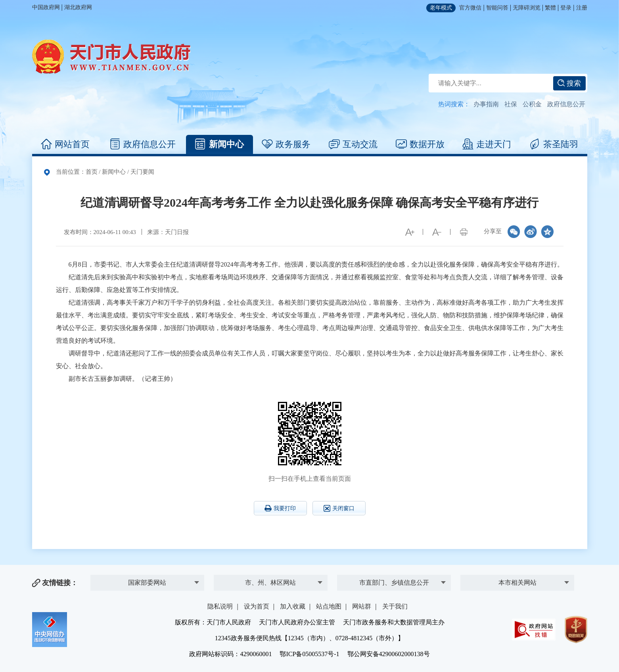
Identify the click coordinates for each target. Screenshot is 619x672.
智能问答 (497, 8)
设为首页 (257, 606)
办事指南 (486, 104)
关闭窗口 (339, 508)
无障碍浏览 (527, 8)
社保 (511, 104)
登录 (566, 8)
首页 (92, 172)
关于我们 (395, 606)
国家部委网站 (147, 583)
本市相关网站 (517, 583)
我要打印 (280, 508)
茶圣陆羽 (554, 144)
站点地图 (329, 606)
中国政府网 (46, 7)
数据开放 (420, 144)
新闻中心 (219, 144)
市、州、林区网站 (270, 583)
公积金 (532, 104)
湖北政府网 (78, 7)
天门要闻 (142, 172)
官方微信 (470, 8)
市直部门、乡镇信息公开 (394, 583)
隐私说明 (220, 606)
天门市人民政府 (111, 57)
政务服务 (286, 144)
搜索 (569, 83)
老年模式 (441, 8)
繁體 (550, 8)
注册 (582, 8)
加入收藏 (293, 606)
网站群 (362, 606)
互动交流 (353, 144)
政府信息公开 (566, 104)
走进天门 (487, 144)
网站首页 (65, 144)
